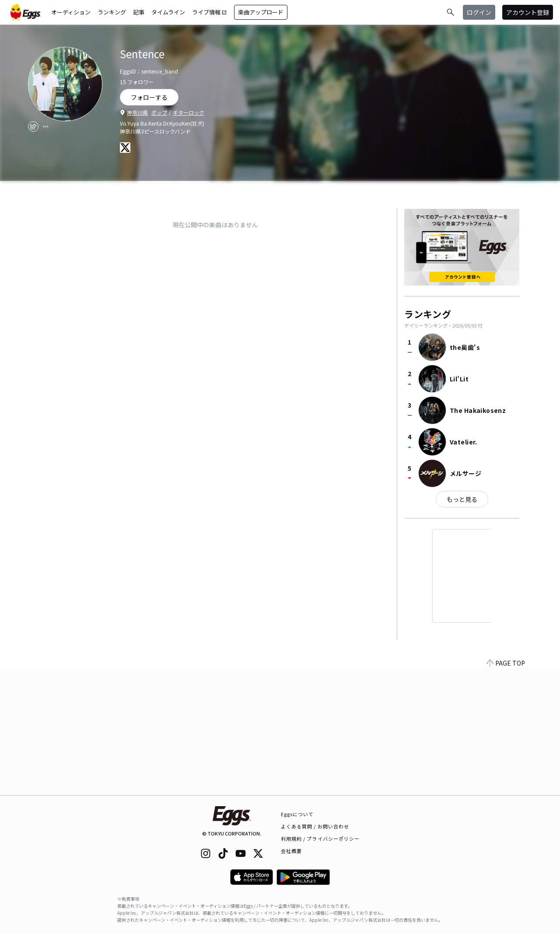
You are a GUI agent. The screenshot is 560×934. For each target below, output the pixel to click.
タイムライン (168, 12)
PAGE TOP (506, 790)
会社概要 (291, 851)
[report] (45, 127)
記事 (139, 12)
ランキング (112, 12)
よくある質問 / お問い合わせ (315, 826)
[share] (33, 127)
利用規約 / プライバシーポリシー (320, 839)
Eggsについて (297, 814)
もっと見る (462, 499)
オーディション (71, 12)
